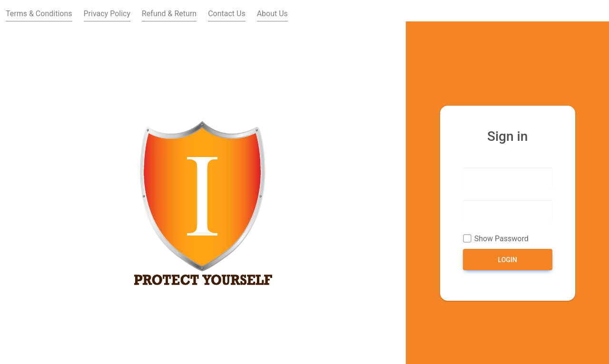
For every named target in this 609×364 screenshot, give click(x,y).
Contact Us (227, 14)
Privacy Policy (107, 14)
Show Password (501, 239)
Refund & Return (169, 14)
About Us (272, 14)
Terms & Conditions (39, 14)
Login (508, 260)
